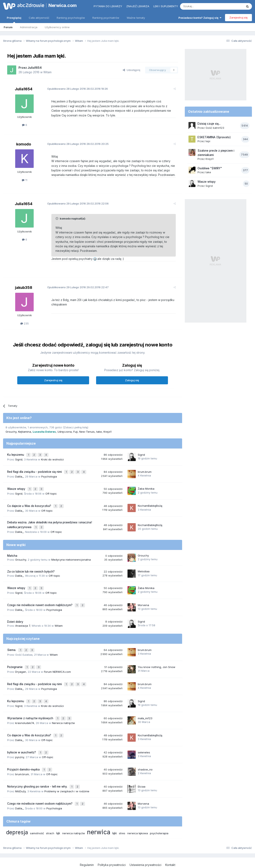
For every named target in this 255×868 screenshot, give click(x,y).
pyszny (20, 743)
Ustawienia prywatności (145, 847)
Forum (8, 27)
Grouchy (11, 432)
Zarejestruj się (238, 17)
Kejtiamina (25, 432)
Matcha (12, 550)
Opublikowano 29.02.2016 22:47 (75, 287)
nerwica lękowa (138, 815)
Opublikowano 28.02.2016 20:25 (75, 144)
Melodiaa (144, 566)
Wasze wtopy (17, 486)
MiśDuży (20, 774)
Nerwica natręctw (63, 710)
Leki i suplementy (166, 6)
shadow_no (145, 754)
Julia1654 (35, 68)
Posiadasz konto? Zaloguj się (200, 18)
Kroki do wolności (52, 458)
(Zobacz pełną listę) (76, 427)
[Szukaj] (201, 6)
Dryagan (21, 662)
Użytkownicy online (57, 27)
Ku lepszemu (16, 454)
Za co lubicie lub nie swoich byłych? (31, 566)
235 (25, 323)
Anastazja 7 (23, 618)
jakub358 (24, 288)
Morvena (143, 598)
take (99, 432)
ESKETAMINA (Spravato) (214, 137)
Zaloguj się (132, 380)
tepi (208, 141)
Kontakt (170, 847)
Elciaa (142, 770)
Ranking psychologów (71, 18)
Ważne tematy (136, 18)
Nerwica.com (63, 5)
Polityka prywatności (112, 847)
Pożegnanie (15, 658)
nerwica (99, 814)
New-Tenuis (87, 432)
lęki (115, 815)
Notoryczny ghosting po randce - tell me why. (38, 770)
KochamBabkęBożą (150, 502)
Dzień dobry (15, 614)
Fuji (75, 432)
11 (25, 180)
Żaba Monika (146, 486)
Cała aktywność (39, 18)
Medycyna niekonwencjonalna (71, 554)
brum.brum (145, 470)
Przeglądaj (14, 20)
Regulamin (87, 847)
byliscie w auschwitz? (22, 738)
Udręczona (65, 432)
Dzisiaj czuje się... (209, 124)
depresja (17, 814)
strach (50, 815)
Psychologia (49, 474)
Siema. (12, 642)
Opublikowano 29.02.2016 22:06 (75, 203)
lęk (58, 815)
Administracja (29, 27)
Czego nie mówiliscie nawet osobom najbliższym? (40, 598)
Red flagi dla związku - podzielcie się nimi (35, 470)
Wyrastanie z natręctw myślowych (31, 706)
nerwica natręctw (74, 815)
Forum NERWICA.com (57, 662)
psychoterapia (159, 815)
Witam (47, 72)
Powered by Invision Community (127, 861)
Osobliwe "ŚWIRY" (210, 168)
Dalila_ (19, 474)
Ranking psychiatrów (106, 18)
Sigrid (19, 458)
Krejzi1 (107, 432)
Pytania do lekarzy (108, 6)
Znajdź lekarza (138, 6)
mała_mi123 (145, 706)
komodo (24, 144)
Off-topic (51, 490)
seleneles (144, 738)
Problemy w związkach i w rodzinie (67, 774)
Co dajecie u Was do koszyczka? (30, 502)
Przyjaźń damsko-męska (24, 754)
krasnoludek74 (25, 710)
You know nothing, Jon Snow (157, 658)
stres (122, 815)
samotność (37, 815)
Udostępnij (132, 70)
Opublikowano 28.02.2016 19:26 (74, 89)
